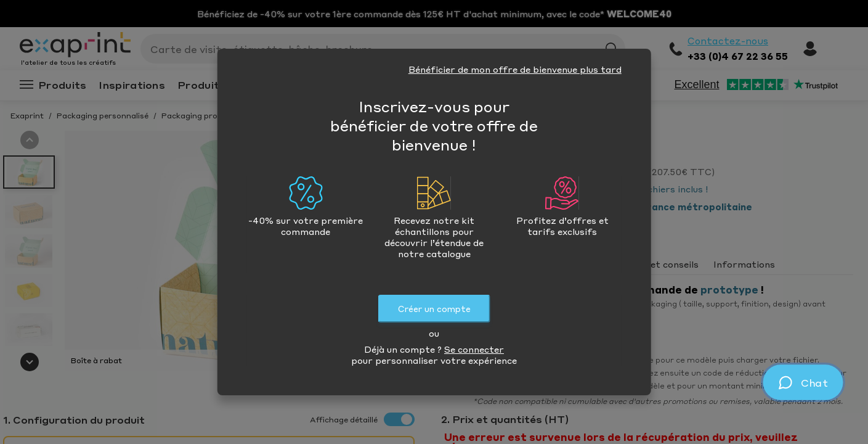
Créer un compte (434, 309)
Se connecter (474, 349)
